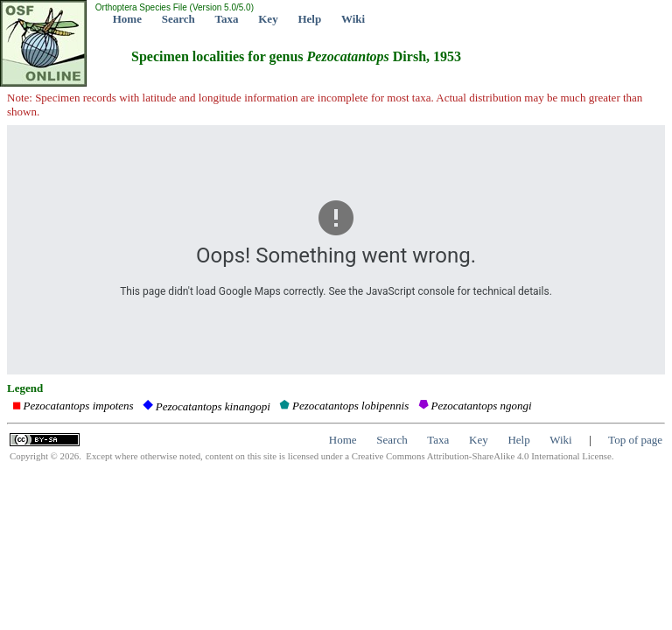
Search (178, 19)
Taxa (227, 19)
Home (127, 19)
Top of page (635, 440)
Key (268, 19)
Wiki (353, 19)
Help (309, 19)
